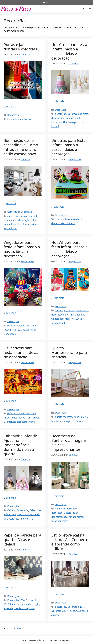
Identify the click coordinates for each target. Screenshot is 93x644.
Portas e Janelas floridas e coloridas (20, 47)
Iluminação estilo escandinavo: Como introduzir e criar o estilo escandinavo (21, 147)
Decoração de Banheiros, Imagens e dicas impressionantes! (69, 443)
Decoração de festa (78, 114)
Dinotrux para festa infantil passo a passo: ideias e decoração (68, 147)
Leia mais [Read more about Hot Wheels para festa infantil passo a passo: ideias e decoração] (59, 298)
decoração (61, 114)
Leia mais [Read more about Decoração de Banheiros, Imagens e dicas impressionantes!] (59, 496)
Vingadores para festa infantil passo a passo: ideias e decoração (22, 249)
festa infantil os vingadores (18, 330)
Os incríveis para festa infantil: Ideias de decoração (21, 352)
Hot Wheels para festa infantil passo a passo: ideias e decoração (70, 249)
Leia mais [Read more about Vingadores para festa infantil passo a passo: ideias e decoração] (11, 313)
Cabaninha (23, 510)
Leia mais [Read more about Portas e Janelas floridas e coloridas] (11, 107)
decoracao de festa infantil (66, 118)
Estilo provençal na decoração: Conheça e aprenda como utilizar (69, 542)
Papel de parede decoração (25, 604)
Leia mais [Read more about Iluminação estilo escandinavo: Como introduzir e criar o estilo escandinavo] (11, 203)
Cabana (11, 510)
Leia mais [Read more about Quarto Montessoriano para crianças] (59, 404)
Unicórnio (57, 122)
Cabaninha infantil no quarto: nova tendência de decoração (22, 514)
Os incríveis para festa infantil (20, 422)
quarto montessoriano (67, 417)
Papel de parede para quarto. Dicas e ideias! (22, 540)
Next (21, 629)
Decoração (13, 115)
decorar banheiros (73, 517)
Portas (27, 119)
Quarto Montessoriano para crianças (69, 352)
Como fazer (13, 212)
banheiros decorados (66, 509)
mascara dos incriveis (15, 418)
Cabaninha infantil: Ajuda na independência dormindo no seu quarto (20, 445)
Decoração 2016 (16, 600)
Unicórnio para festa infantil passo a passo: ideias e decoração (69, 51)
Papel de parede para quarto (19, 608)
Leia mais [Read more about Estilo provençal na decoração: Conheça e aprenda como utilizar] (59, 594)
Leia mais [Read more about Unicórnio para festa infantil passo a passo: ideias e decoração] (59, 101)
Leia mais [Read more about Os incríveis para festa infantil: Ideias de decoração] (11, 401)
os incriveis (34, 418)
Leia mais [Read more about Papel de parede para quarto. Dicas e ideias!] (11, 588)
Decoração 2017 (60, 611)
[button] (83, 8)
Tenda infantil (27, 519)
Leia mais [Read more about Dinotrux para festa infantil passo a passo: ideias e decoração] (59, 207)
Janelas (19, 119)
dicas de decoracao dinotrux (70, 219)
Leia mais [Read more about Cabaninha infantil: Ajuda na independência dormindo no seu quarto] (11, 498)
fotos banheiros (60, 521)
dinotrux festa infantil (63, 223)
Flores (11, 119)
